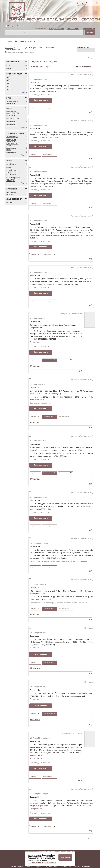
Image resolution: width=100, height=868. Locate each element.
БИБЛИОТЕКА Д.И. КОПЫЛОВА (12, 193)
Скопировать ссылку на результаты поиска (19, 52)
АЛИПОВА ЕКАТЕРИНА (13, 119)
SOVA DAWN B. (11, 116)
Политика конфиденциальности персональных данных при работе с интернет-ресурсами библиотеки (50, 867)
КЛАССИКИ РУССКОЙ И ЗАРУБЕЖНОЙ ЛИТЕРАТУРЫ (13, 179)
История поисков (89, 29)
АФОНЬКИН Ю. (11, 122)
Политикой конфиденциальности (42, 863)
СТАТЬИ (9, 68)
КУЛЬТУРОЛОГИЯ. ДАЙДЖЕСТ (12, 145)
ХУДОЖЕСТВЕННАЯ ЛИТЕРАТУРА (12, 102)
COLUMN (9, 167)
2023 (8, 77)
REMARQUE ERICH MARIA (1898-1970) (13, 112)
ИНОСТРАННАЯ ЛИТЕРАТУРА (11, 141)
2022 (8, 80)
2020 (8, 83)
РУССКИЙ (9, 202)
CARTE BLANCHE (11, 164)
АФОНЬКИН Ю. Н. (12, 125)
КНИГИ (8, 65)
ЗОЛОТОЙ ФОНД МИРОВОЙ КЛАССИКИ (13, 171)
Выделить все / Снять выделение (45, 62)
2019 (8, 86)
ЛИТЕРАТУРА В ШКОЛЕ (11, 149)
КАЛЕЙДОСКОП (11, 174)
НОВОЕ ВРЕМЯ (11, 152)
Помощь (91, 3)
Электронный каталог (16, 26)
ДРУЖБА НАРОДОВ (12, 137)
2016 (8, 89)
